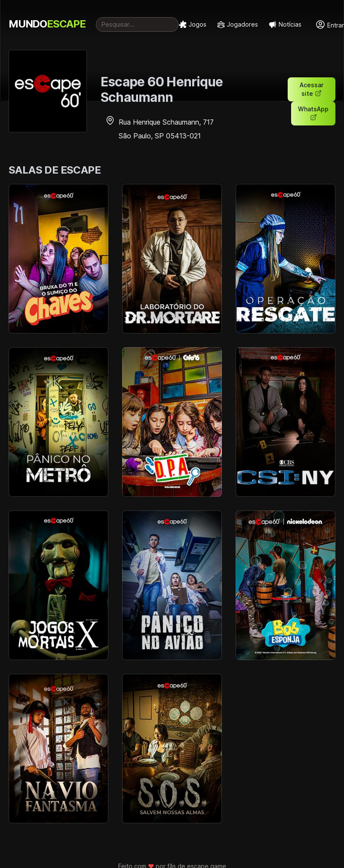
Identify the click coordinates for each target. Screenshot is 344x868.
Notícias (285, 24)
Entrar (330, 24)
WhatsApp (313, 113)
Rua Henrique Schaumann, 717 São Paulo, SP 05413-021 (159, 129)
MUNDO (47, 24)
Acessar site (312, 89)
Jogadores (237, 24)
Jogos (192, 24)
